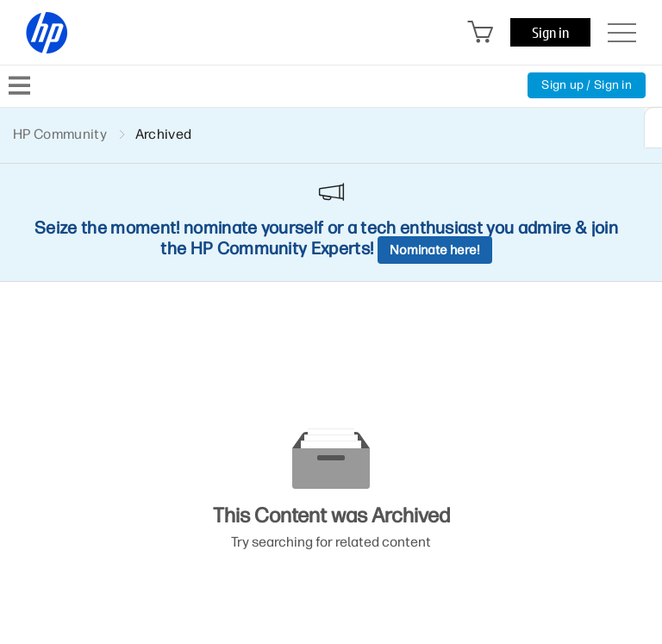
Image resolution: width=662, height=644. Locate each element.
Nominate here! (435, 250)
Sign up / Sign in (587, 85)
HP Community (60, 134)
